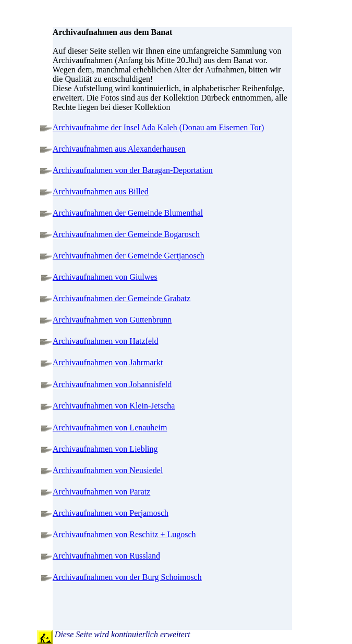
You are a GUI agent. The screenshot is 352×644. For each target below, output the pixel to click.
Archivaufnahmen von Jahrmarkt (108, 362)
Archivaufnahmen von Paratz (101, 492)
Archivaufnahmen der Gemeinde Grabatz (122, 298)
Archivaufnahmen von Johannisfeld (112, 384)
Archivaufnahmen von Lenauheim (110, 428)
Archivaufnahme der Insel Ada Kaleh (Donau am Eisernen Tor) (159, 127)
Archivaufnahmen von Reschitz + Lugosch (124, 534)
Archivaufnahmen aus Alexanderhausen (119, 149)
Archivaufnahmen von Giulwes (105, 277)
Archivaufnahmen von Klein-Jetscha (114, 406)
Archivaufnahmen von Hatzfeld (106, 341)
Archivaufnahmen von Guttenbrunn (112, 320)
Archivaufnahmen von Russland (106, 556)
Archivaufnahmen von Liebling (105, 449)
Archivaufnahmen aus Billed (101, 191)
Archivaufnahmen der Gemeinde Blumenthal (128, 213)
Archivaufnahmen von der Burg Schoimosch (127, 577)
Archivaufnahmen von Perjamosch (111, 513)
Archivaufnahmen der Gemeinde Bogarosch (126, 234)
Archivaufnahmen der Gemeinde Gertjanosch (129, 256)
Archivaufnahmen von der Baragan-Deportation (133, 170)
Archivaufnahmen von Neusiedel (108, 470)
